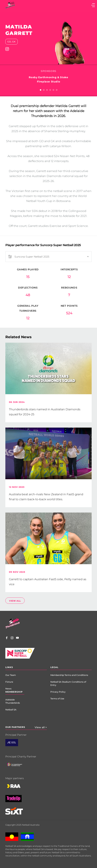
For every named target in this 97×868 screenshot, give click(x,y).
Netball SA (11, 710)
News (8, 689)
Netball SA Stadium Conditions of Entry (68, 683)
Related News (18, 337)
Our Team (11, 675)
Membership (14, 692)
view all (15, 601)
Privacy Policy (58, 692)
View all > (41, 727)
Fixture (9, 682)
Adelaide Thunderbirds (13, 701)
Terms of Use (57, 699)
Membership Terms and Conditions (69, 675)
